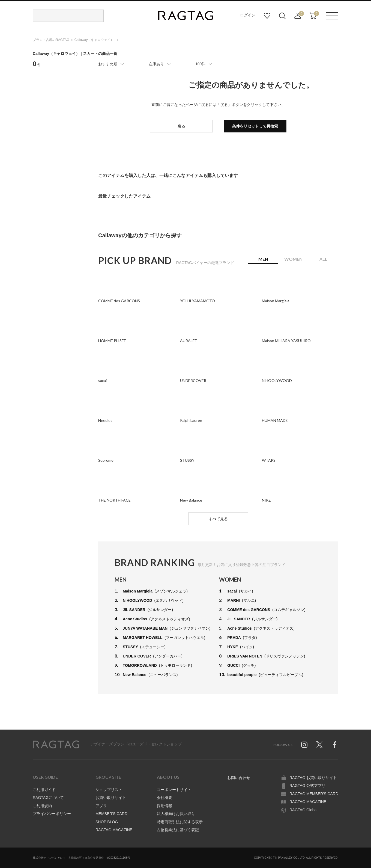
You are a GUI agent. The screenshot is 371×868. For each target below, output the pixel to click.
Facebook (335, 745)
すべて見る (218, 519)
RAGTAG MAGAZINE (114, 830)
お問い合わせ (239, 778)
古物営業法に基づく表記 (178, 830)
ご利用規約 (42, 806)
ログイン (248, 15)
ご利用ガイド (44, 790)
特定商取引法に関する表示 (180, 822)
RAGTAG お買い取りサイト (313, 778)
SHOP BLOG (107, 822)
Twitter (319, 745)
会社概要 (164, 798)
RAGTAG (56, 745)
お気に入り (267, 16)
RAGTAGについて (48, 798)
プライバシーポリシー (52, 814)
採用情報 (164, 806)
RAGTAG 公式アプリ (307, 786)
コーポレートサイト (174, 790)
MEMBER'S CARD (111, 814)
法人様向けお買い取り (176, 814)
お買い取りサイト (111, 798)
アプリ (101, 806)
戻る (181, 126)
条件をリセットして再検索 (255, 126)
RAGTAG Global (303, 810)
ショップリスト (109, 790)
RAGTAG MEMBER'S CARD (314, 794)
